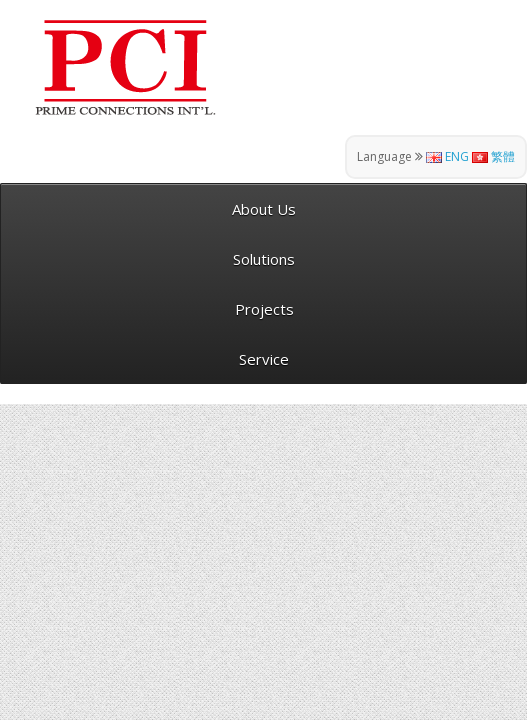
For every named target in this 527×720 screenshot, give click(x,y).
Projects (264, 309)
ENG (447, 156)
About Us (264, 209)
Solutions (264, 259)
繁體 (493, 156)
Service (264, 359)
